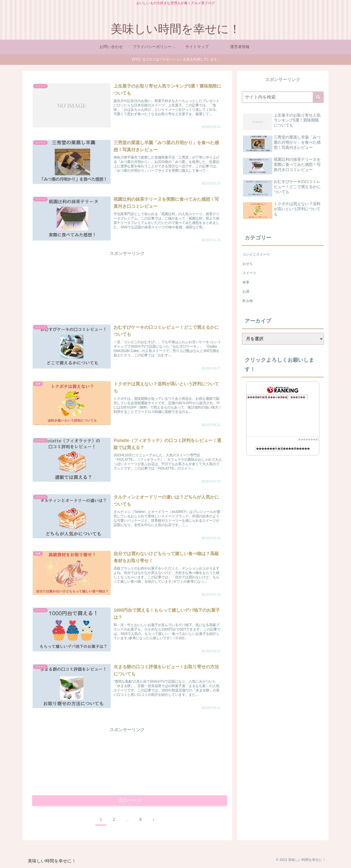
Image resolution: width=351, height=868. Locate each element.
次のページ (130, 801)
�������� (308, 439)
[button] (318, 97)
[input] (283, 97)
